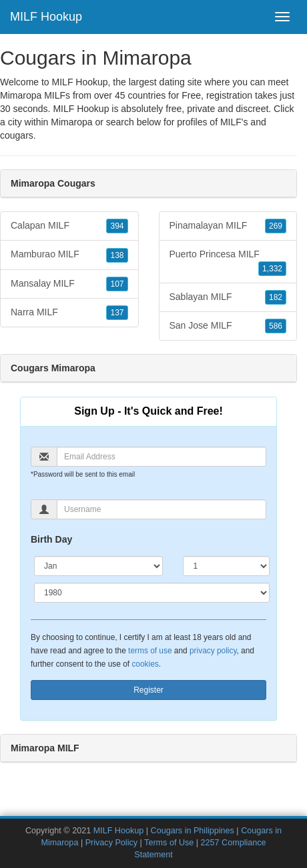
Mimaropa (71, 122)
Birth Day (51, 539)
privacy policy (213, 651)
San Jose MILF (228, 326)
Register (148, 690)
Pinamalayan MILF (228, 226)
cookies (145, 664)
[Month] (98, 566)
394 (117, 226)
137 (117, 313)
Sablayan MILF (228, 297)
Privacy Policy (111, 843)
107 (117, 284)
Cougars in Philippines (193, 831)
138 (117, 255)
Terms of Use (169, 843)
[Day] (226, 566)
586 (276, 326)
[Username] (162, 509)
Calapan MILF (69, 226)
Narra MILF (69, 313)
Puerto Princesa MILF (228, 262)
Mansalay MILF (69, 284)
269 (276, 226)
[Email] (162, 457)
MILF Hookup (46, 17)
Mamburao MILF (69, 255)
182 (276, 297)
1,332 (272, 269)
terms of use (150, 651)
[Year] (152, 593)
